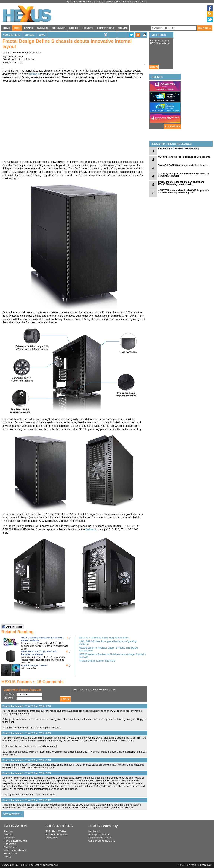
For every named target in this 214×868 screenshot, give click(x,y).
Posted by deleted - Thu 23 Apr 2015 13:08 (27, 760)
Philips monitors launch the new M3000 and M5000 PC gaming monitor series (181, 183)
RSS (48, 831)
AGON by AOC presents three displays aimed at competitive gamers (183, 175)
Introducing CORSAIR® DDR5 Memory (179, 149)
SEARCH (205, 28)
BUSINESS (43, 28)
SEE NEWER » (13, 814)
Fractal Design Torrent (34, 665)
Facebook (50, 835)
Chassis (29, 35)
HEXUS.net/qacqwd (25, 59)
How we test (10, 844)
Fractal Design (16, 57)
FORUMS (123, 28)
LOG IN (154, 67)
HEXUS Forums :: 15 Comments (33, 682)
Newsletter (62, 835)
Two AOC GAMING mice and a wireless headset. (184, 165)
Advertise (9, 835)
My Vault (14, 62)
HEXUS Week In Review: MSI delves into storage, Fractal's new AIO (112, 656)
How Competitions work (16, 841)
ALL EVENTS (172, 126)
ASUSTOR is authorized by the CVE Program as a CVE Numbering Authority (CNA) (183, 192)
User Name (9, 694)
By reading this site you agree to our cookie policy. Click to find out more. (106, 2)
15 (138, 35)
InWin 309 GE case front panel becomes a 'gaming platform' (108, 643)
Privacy (8, 857)
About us (8, 831)
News (42, 35)
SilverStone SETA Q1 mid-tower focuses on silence (39, 653)
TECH (17, 28)
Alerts (55, 831)
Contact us (9, 838)
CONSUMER (59, 28)
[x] (146, 2)
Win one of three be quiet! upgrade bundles (104, 638)
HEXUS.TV (87, 28)
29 (67, 666)
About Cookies (11, 847)
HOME (7, 28)
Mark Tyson (12, 53)
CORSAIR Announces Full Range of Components (184, 157)
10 (67, 652)
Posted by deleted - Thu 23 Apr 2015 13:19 (27, 773)
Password (9, 698)
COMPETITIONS (105, 28)
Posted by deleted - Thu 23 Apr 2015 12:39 (27, 733)
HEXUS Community (103, 826)
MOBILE (74, 28)
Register (103, 690)
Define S (34, 74)
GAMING (29, 28)
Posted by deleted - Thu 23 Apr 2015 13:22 (27, 800)
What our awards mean (15, 850)
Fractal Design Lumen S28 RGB (97, 661)
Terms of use (10, 853)
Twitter (63, 831)
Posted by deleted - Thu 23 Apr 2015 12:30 (27, 706)
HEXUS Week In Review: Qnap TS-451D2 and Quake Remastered (109, 649)
